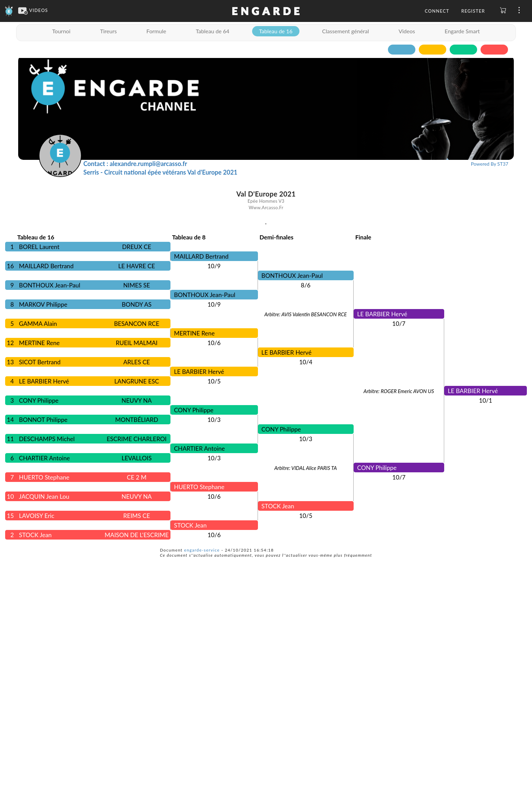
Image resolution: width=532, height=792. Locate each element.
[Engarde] (9, 10)
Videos (407, 31)
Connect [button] (437, 11)
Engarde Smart (462, 31)
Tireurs (109, 31)
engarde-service (202, 550)
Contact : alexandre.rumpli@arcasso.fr (135, 164)
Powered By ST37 (490, 164)
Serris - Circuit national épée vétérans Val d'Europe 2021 (160, 172)
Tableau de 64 (213, 31)
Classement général (345, 31)
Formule (156, 31)
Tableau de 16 (276, 31)
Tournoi (61, 31)
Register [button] (473, 11)
